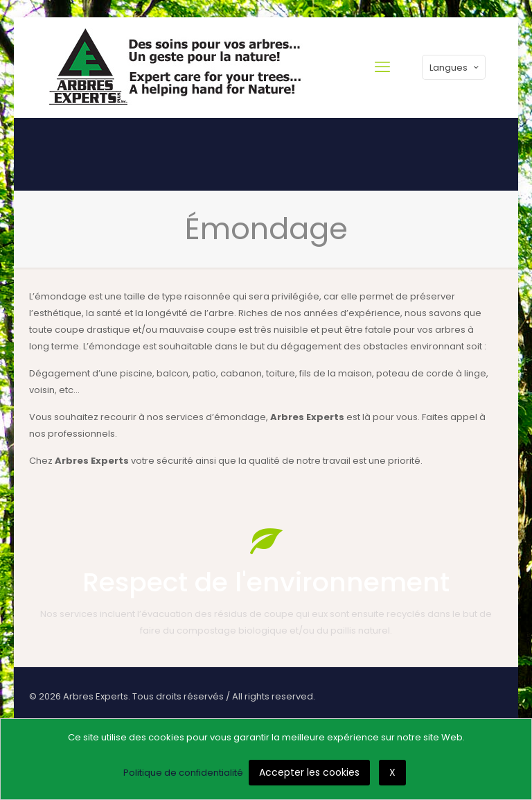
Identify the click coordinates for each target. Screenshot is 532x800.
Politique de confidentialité (183, 773)
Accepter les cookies (309, 772)
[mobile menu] (382, 67)
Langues (455, 68)
